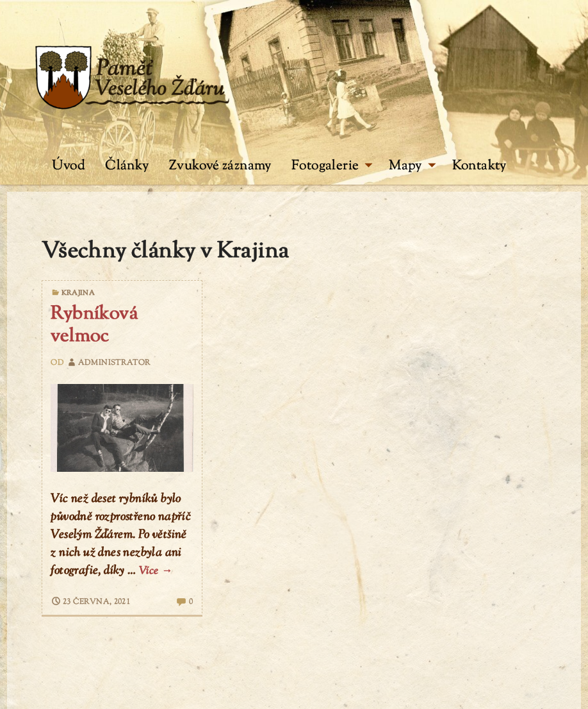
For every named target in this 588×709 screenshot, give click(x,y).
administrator (108, 363)
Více (156, 571)
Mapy (412, 166)
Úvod (69, 166)
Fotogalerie (332, 166)
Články (127, 166)
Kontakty (479, 166)
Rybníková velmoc (94, 325)
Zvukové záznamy (220, 166)
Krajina (78, 293)
